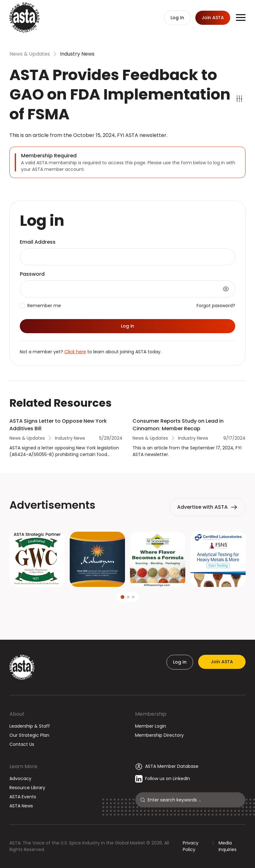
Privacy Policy (191, 846)
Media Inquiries (228, 846)
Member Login (151, 726)
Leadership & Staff (30, 726)
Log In (180, 662)
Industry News (77, 54)
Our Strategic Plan (29, 735)
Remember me (44, 306)
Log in (127, 326)
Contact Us (22, 744)
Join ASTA (222, 662)
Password (32, 274)
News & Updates (30, 54)
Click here (75, 352)
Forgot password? (216, 306)
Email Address (38, 242)
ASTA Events (23, 797)
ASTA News (21, 806)
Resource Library (27, 788)
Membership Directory (159, 735)
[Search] (194, 800)
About (17, 714)
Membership (151, 714)
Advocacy (20, 778)
